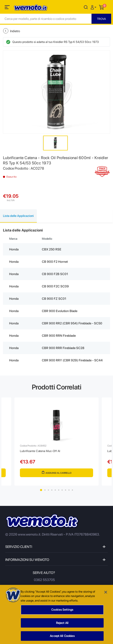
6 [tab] (59, 490)
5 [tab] (55, 490)
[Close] (106, 594)
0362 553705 (44, 580)
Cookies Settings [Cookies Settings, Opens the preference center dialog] (62, 612)
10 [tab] (72, 490)
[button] (94, 7)
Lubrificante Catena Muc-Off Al (40, 451)
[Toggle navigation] (8, 8)
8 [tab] (66, 490)
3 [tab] (48, 490)
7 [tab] (62, 490)
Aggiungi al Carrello (57, 472)
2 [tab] (45, 490)
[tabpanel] (56, 441)
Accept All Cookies (62, 638)
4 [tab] (52, 490)
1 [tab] (41, 490)
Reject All (62, 625)
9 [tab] (69, 490)
